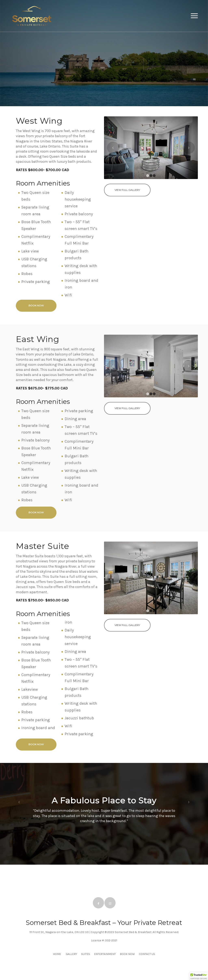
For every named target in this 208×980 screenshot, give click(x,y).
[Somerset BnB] (32, 16)
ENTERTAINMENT (105, 954)
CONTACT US (147, 954)
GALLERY (71, 954)
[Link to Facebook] (98, 903)
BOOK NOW (127, 954)
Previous (113, 148)
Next (189, 148)
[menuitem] (193, 16)
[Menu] (193, 16)
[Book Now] (36, 306)
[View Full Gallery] (127, 190)
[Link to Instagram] (110, 903)
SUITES (86, 954)
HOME (57, 954)
